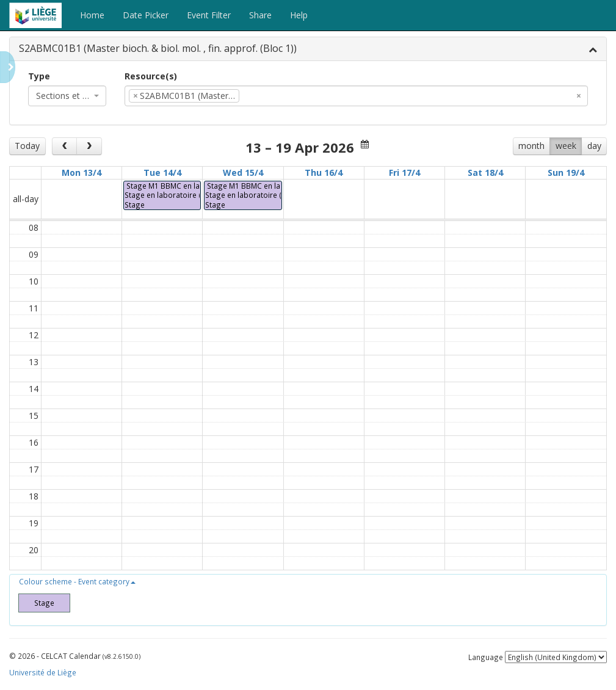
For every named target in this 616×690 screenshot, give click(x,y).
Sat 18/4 (485, 172)
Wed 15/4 (243, 172)
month (531, 146)
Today (27, 146)
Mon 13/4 (82, 172)
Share (260, 15)
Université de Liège (43, 672)
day (594, 146)
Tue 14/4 (162, 172)
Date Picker (146, 15)
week (566, 146)
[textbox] (261, 96)
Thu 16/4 (324, 172)
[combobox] (67, 96)
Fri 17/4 (404, 172)
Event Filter (209, 15)
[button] (77, 581)
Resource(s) (151, 76)
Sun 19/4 (566, 172)
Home (92, 15)
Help (299, 15)
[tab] (308, 49)
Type (39, 76)
